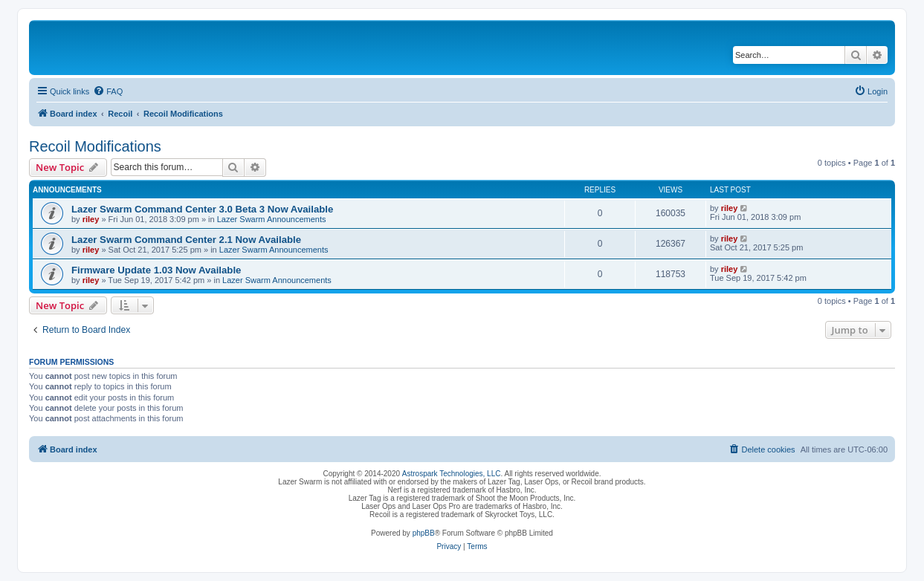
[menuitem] (108, 91)
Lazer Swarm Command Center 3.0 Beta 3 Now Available (202, 209)
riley (91, 219)
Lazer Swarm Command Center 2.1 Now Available (186, 240)
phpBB (424, 533)
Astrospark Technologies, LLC (452, 474)
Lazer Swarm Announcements (272, 219)
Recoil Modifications (95, 146)
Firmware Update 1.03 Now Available (156, 270)
